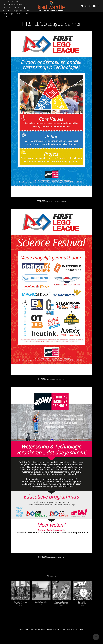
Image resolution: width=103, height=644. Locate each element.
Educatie (7, 11)
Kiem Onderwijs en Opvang (15, 4)
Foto (5, 14)
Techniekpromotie (11, 8)
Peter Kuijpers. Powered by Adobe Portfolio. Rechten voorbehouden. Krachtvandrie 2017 (55, 629)
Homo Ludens (23, 14)
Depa (24, 8)
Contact (6, 17)
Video (27, 11)
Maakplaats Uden (11, 1)
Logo (11, 14)
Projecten (17, 11)
